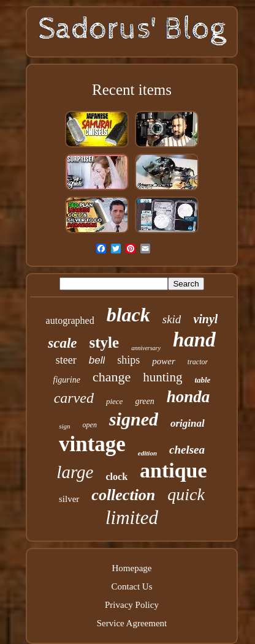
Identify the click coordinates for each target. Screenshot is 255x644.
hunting (162, 377)
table (202, 380)
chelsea (187, 450)
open (90, 425)
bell (97, 360)
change (112, 377)
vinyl (205, 319)
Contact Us (131, 586)
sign (64, 426)
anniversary (146, 348)
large (75, 472)
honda (188, 397)
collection (123, 495)
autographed (70, 320)
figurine (67, 380)
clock (116, 477)
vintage (92, 444)
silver (69, 499)
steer (66, 360)
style (105, 343)
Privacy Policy (132, 605)
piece (114, 401)
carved (74, 398)
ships (128, 360)
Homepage (132, 568)
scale (62, 343)
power (164, 361)
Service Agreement (132, 623)
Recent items (132, 90)
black (128, 315)
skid (172, 319)
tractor (198, 362)
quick (186, 494)
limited (132, 518)
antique (173, 470)
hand (194, 340)
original (188, 423)
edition (147, 453)
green (144, 401)
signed (134, 419)
